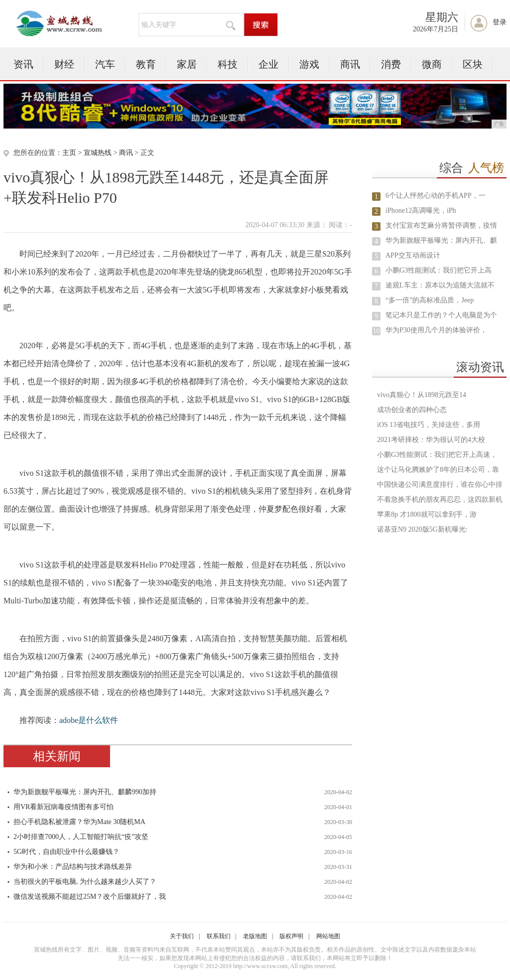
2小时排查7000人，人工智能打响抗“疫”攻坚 (81, 837)
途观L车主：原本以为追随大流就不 (440, 285)
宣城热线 (98, 153)
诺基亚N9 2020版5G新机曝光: (422, 529)
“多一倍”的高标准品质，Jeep (430, 300)
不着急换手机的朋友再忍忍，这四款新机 (440, 499)
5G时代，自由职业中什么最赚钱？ (66, 852)
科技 (228, 64)
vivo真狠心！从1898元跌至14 (422, 395)
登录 (500, 22)
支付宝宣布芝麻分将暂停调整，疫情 (441, 225)
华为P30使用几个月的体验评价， (436, 330)
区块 (473, 64)
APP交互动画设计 (413, 255)
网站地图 (328, 936)
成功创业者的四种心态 (412, 410)
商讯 (350, 64)
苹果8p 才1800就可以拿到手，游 (427, 514)
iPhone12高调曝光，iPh (421, 210)
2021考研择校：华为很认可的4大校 (431, 440)
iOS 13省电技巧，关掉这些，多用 (429, 425)
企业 (268, 64)
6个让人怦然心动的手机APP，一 (436, 196)
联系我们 (219, 936)
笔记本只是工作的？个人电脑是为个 (441, 315)
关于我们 (182, 936)
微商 (432, 64)
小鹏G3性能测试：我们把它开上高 (439, 270)
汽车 (105, 64)
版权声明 (291, 936)
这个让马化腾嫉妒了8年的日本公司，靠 (438, 470)
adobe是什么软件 (89, 720)
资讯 (23, 64)
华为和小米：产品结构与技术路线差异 (73, 867)
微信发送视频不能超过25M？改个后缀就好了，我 (90, 897)
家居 (187, 64)
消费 (391, 64)
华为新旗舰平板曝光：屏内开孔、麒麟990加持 (85, 792)
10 (377, 331)
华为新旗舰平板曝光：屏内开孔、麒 (441, 240)
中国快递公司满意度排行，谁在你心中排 (440, 485)
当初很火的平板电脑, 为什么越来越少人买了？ (85, 882)
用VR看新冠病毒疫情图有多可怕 (64, 807)
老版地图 (255, 936)
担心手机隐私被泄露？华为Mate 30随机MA (79, 822)
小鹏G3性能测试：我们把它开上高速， (437, 455)
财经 (64, 64)
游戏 (309, 64)
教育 (146, 64)
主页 (69, 153)
